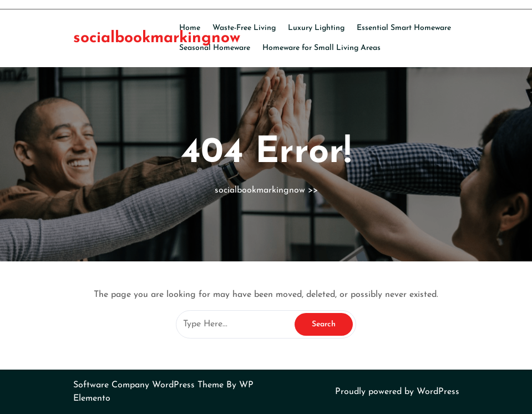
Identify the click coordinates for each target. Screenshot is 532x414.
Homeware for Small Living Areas (321, 48)
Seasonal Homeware (215, 48)
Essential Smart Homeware (404, 28)
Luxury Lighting (316, 28)
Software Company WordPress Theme (150, 385)
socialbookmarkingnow (157, 38)
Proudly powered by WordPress (397, 392)
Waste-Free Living (244, 28)
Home (190, 28)
